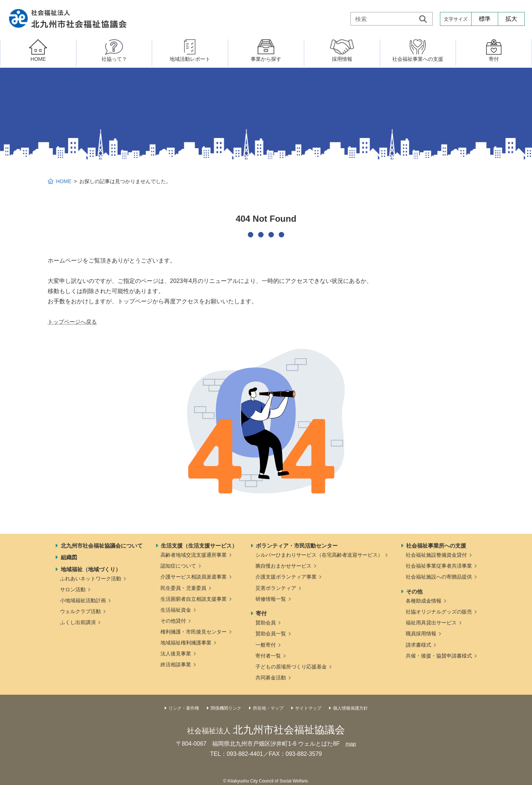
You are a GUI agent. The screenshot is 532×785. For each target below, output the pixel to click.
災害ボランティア (276, 588)
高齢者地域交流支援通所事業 (194, 555)
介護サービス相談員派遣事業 (194, 577)
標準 (485, 19)
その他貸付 (173, 621)
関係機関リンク (226, 708)
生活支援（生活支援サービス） (199, 546)
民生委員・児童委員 (183, 588)
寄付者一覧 (268, 656)
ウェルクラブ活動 (80, 611)
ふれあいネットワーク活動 (91, 579)
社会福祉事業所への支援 (436, 546)
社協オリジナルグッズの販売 (439, 612)
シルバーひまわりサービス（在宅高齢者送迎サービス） (319, 555)
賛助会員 (266, 623)
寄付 (261, 613)
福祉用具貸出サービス (431, 623)
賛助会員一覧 (271, 634)
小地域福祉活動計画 (83, 600)
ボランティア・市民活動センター (297, 546)
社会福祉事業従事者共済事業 (439, 566)
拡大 (511, 19)
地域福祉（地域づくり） (91, 569)
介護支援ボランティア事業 (286, 577)
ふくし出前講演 (78, 622)
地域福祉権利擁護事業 (186, 643)
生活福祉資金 (176, 610)
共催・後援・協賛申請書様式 (439, 656)
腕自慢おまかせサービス (283, 566)
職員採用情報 (421, 634)
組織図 (69, 557)
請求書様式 (418, 645)
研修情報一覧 (271, 599)
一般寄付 (266, 645)
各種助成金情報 (424, 601)
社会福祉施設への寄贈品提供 (439, 577)
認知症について (178, 566)
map (351, 744)
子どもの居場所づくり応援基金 (291, 667)
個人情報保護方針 (350, 708)
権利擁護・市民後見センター (194, 632)
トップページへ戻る (74, 322)
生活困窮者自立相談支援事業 (194, 599)
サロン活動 (73, 589)
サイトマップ (308, 708)
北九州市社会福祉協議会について (102, 546)
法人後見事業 (176, 654)
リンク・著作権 (184, 708)
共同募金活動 (271, 678)
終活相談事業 (176, 664)
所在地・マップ (268, 708)
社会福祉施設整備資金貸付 (436, 555)
